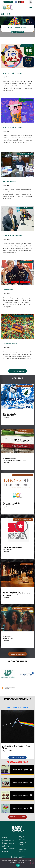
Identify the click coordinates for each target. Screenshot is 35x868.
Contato (6, 851)
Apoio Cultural (8, 849)
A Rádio (7, 846)
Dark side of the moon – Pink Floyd (16, 747)
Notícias (22, 839)
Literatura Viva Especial (20, 770)
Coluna (21, 847)
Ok (18, 865)
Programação (8, 840)
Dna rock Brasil (9, 290)
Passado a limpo (9, 181)
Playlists (22, 837)
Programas (8, 843)
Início (4, 838)
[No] (32, 863)
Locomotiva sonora (10, 344)
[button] (31, 2)
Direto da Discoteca (22, 851)
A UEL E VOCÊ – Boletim (12, 73)
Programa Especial (22, 843)
